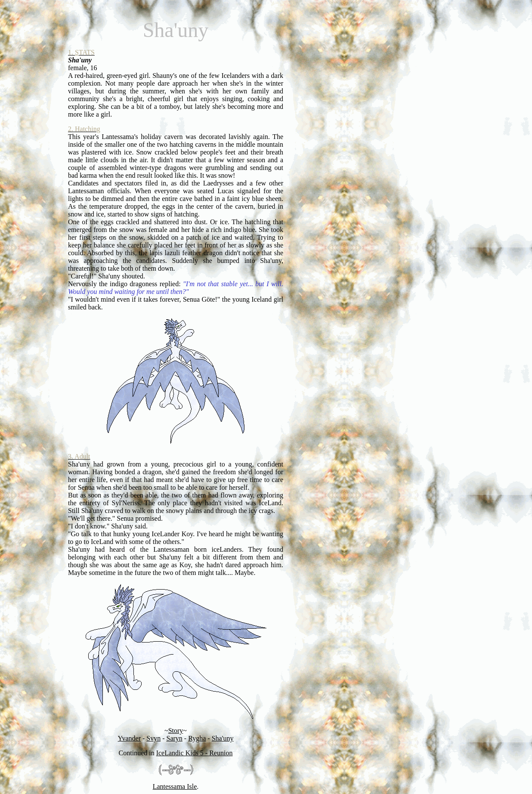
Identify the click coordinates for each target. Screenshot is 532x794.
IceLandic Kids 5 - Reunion (195, 753)
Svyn (153, 738)
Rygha (197, 738)
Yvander (129, 738)
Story (176, 731)
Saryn (175, 738)
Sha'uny (223, 738)
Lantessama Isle (175, 786)
